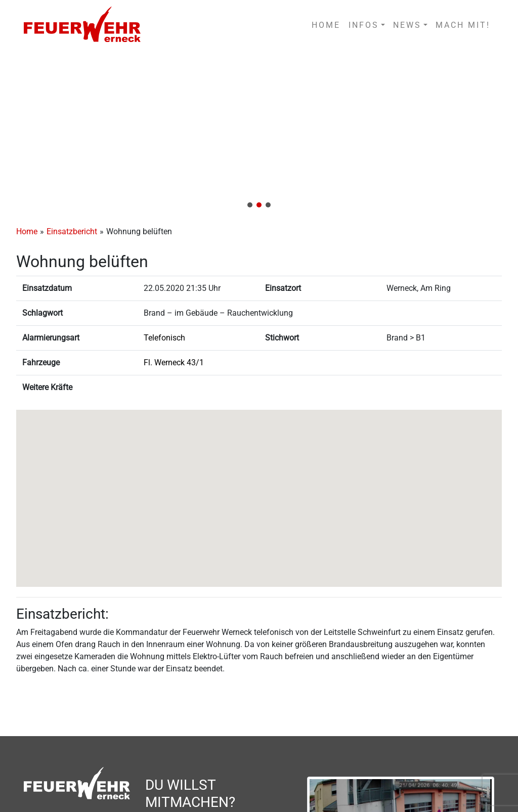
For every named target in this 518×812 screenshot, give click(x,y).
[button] (259, 133)
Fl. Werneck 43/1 (174, 362)
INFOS (364, 25)
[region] (259, 133)
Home (27, 231)
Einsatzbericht (72, 231)
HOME (326, 25)
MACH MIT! (463, 25)
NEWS (407, 25)
